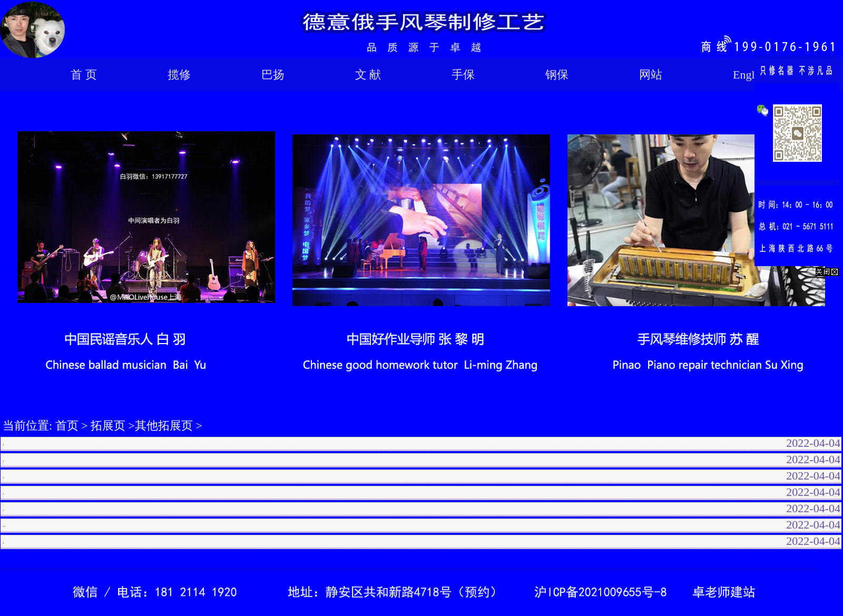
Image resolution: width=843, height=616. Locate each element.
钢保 (557, 75)
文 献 (368, 75)
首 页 (84, 75)
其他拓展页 (164, 426)
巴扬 (273, 75)
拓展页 (108, 426)
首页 (67, 426)
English (751, 75)
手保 (463, 75)
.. (4, 525)
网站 (651, 75)
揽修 (179, 75)
